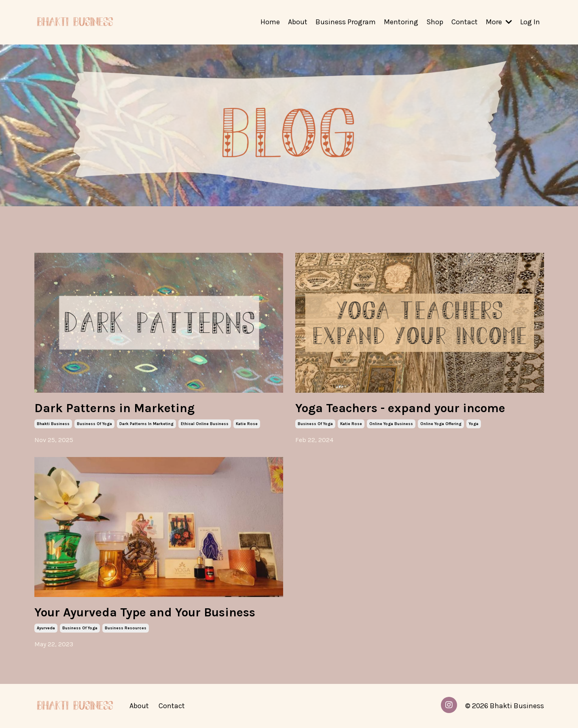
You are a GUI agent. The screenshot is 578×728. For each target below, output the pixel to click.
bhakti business (53, 424)
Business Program (346, 22)
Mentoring (401, 22)
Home (270, 22)
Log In (530, 22)
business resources (126, 628)
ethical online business (205, 424)
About (298, 22)
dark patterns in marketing (146, 424)
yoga (474, 424)
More (499, 22)
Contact (465, 22)
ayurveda (46, 628)
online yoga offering (441, 424)
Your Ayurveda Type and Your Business (145, 612)
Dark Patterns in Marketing (114, 408)
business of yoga (94, 424)
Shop (435, 22)
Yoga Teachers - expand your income (400, 408)
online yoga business (391, 424)
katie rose (247, 424)
